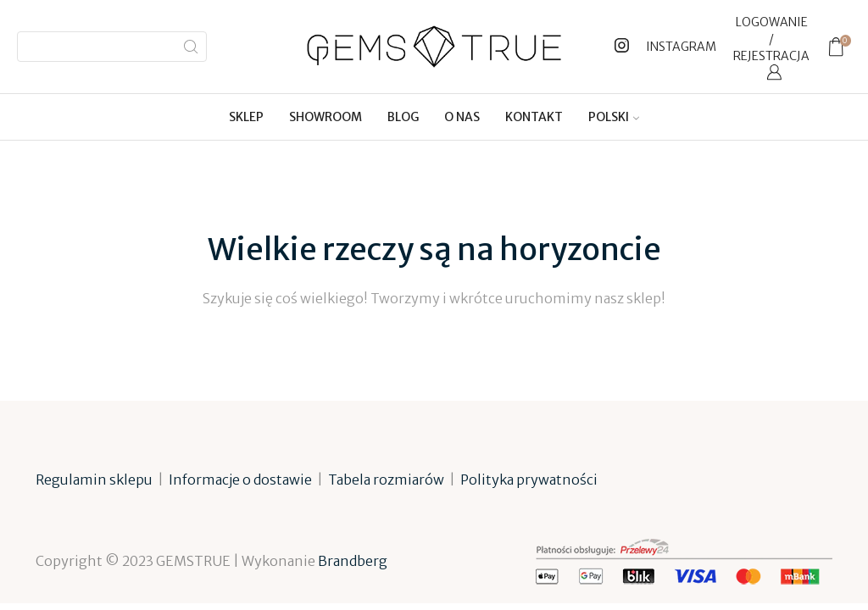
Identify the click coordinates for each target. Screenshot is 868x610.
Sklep (246, 117)
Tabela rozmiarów (386, 480)
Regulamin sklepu (94, 480)
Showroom (325, 117)
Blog (403, 117)
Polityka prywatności (529, 480)
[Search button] (192, 47)
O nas (462, 117)
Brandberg (353, 561)
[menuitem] (614, 117)
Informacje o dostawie (240, 480)
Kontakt (534, 117)
